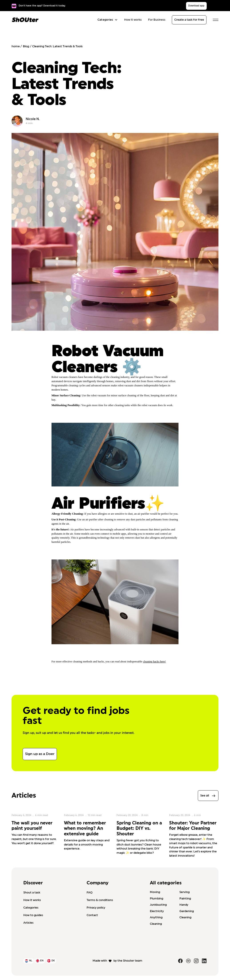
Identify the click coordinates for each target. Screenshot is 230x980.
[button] (107, 20)
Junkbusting (158, 905)
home (16, 46)
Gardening (187, 911)
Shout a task (32, 893)
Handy (184, 905)
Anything (156, 918)
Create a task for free (189, 20)
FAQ (90, 893)
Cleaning (185, 918)
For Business (157, 20)
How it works (133, 20)
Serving (184, 892)
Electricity (157, 911)
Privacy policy (96, 908)
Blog (26, 46)
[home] (25, 20)
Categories (31, 908)
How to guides (33, 915)
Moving (155, 892)
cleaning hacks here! (154, 662)
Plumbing (157, 899)
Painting (185, 899)
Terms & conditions (100, 900)
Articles (28, 923)
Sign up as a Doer (40, 754)
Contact (92, 915)
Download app (196, 6)
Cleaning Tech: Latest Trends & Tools (57, 46)
